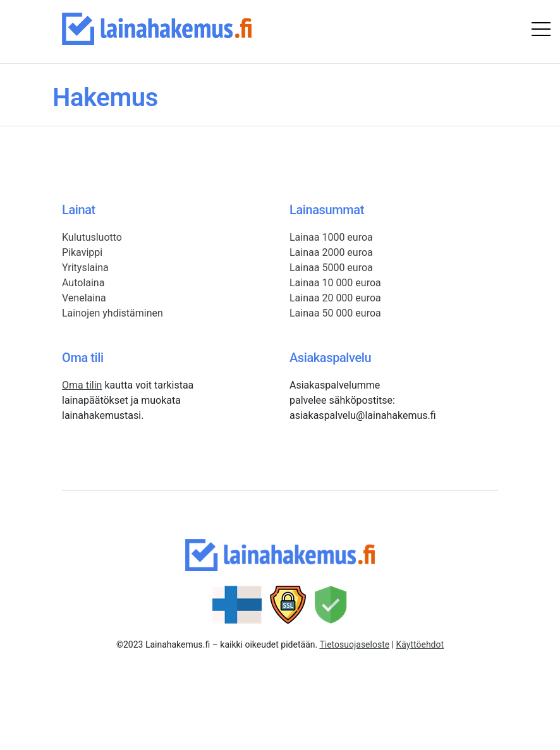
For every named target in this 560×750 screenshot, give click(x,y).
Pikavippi (82, 252)
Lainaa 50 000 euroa (335, 313)
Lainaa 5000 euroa (331, 268)
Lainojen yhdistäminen (113, 313)
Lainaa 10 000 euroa (335, 283)
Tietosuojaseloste (354, 644)
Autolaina (83, 283)
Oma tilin (82, 385)
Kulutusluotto (92, 237)
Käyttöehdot (420, 644)
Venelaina (84, 298)
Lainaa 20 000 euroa (335, 298)
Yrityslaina (85, 268)
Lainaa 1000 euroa (331, 237)
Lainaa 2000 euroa (331, 252)
